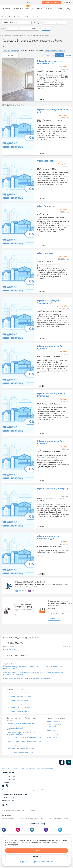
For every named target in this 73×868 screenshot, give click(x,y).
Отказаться (37, 857)
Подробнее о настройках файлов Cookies (36, 862)
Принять (36, 851)
